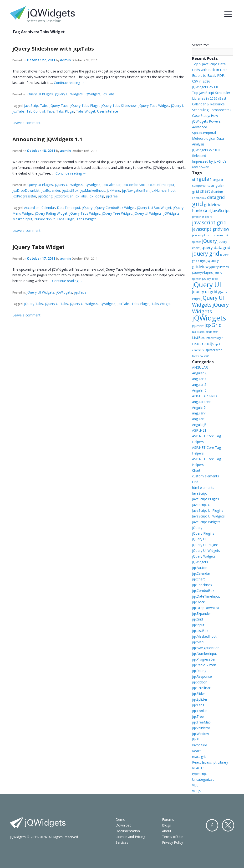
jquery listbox (219, 267)
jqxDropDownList (26, 190)
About (167, 831)
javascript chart (202, 217)
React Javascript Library (210, 762)
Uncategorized (203, 779)
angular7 (199, 413)
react (196, 344)
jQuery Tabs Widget (154, 106)
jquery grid (206, 253)
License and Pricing (130, 837)
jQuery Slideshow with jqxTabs (53, 48)
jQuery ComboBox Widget (115, 208)
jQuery (87, 208)
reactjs (208, 344)
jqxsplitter (212, 332)
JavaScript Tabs (36, 106)
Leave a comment (26, 123)
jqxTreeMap (201, 722)
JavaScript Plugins (206, 499)
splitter (210, 350)
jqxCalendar (112, 185)
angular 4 (199, 379)
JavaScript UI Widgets (208, 516)
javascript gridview (211, 229)
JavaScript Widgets (206, 522)
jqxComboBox (134, 185)
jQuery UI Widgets (69, 94)
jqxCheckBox (202, 585)
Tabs (51, 111)
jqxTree (112, 196)
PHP (195, 739)
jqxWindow (201, 734)
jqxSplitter (200, 699)
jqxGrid (213, 325)
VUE (195, 785)
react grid (199, 757)
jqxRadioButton (204, 665)
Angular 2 (199, 373)
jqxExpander (51, 190)
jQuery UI (178, 106)
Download (124, 825)
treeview (198, 356)
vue (206, 356)
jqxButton (200, 568)
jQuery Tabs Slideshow (119, 106)
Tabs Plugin (65, 111)
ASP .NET (199, 430)
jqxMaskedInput (93, 190)
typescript (200, 774)
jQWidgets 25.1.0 (205, 87)
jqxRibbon (200, 682)
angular (202, 179)
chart (205, 191)
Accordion (32, 208)
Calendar (48, 208)
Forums (168, 819)
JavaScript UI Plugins (208, 510)
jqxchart (198, 326)
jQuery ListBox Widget (154, 208)
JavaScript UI (202, 505)
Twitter (228, 825)
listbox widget (214, 338)
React (196, 751)
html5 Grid (201, 211)
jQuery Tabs (59, 106)
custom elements (206, 476)
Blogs (166, 825)
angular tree (201, 402)
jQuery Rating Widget (51, 213)
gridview (212, 204)
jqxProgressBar (24, 196)
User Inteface (108, 111)
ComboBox (199, 198)
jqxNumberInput (163, 190)
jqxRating (45, 196)
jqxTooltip (96, 196)
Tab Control (36, 111)
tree (219, 350)
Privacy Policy (173, 842)
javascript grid (209, 222)
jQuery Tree (210, 279)
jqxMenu (113, 190)
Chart (196, 470)
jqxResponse (202, 676)
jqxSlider (198, 694)
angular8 (199, 419)
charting (217, 191)
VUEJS (197, 791)
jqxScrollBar (64, 196)
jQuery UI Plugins (40, 94)
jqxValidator (201, 728)
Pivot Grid (200, 745)
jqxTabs (109, 94)
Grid (195, 482)
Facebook (212, 825)
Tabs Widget (86, 111)
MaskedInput (22, 219)
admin (65, 60)
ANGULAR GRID (204, 396)
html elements (203, 488)
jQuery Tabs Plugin (85, 106)
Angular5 (199, 407)
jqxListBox (70, 190)
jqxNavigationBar (135, 190)
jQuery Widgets (210, 308)
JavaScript (221, 210)
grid (198, 204)
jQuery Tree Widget (117, 213)
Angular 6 (199, 390)
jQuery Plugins (202, 273)
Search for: (200, 45)
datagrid (216, 197)
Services (122, 842)
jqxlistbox (198, 332)
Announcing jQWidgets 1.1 (47, 139)
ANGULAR (200, 367)
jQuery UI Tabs (56, 304)
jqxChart (198, 579)
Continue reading (69, 83)
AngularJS (199, 425)
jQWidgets (93, 94)
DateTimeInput (69, 208)
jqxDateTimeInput (160, 185)
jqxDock (198, 602)
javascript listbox (203, 235)
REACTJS (199, 768)
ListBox (198, 337)
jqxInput (198, 625)
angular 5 (199, 385)
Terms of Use (173, 837)
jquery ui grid (205, 292)
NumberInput (45, 219)
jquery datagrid (215, 247)
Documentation (128, 831)
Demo (120, 819)
